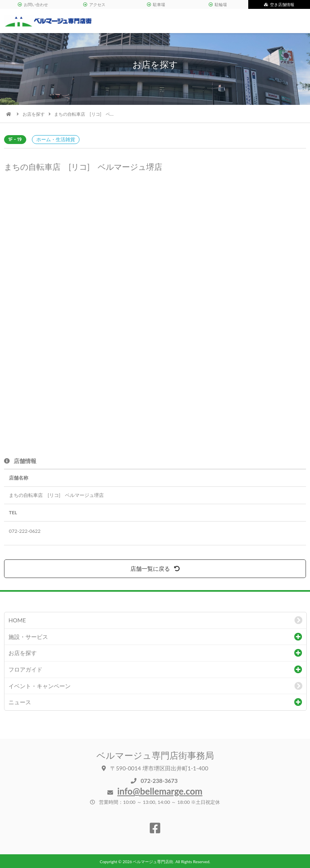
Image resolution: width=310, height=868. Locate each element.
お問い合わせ (33, 4)
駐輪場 (218, 4)
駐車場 (156, 4)
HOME (17, 620)
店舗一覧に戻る (155, 569)
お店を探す (34, 114)
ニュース (20, 702)
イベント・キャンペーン (40, 686)
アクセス (94, 4)
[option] (155, 292)
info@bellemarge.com (160, 791)
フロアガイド (25, 669)
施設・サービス (28, 637)
